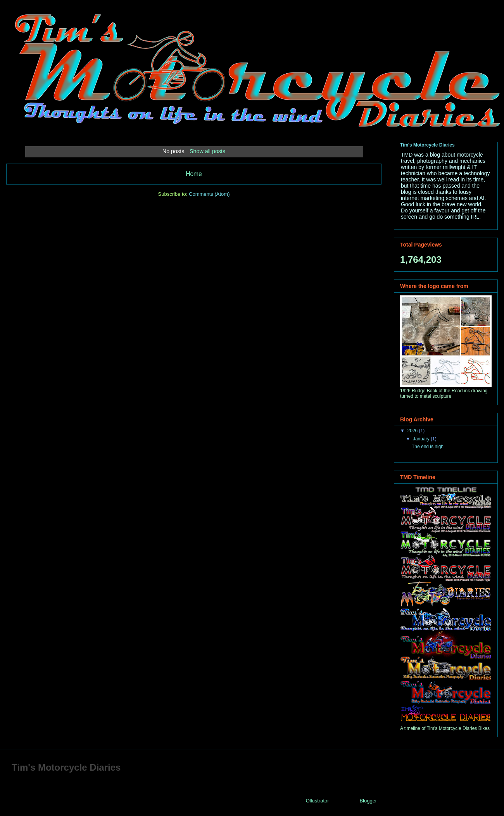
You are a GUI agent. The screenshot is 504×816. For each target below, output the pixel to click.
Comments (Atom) (209, 194)
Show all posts (207, 151)
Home (194, 174)
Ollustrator (317, 801)
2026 (413, 431)
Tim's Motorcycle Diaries (427, 145)
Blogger (368, 801)
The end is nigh (428, 447)
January (422, 439)
